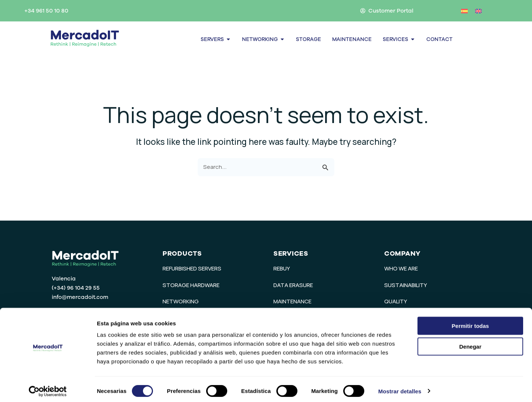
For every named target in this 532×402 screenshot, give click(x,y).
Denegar (470, 343)
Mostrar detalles (400, 387)
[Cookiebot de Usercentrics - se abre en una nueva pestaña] (48, 388)
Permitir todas (470, 322)
